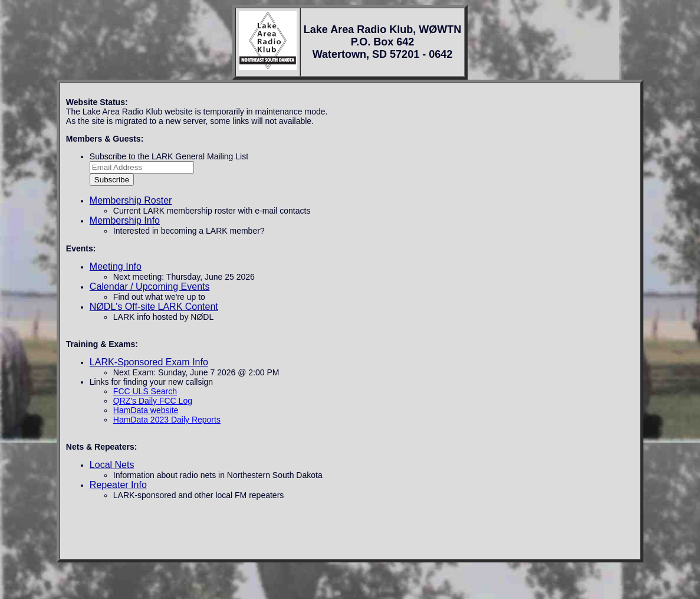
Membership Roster (131, 200)
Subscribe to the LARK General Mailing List (169, 156)
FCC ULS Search (145, 391)
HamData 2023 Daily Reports (167, 420)
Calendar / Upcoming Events (150, 287)
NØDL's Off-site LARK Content (154, 307)
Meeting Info (116, 266)
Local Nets (112, 465)
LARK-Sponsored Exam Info (149, 362)
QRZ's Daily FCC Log (153, 401)
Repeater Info (118, 485)
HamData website (146, 410)
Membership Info (125, 220)
